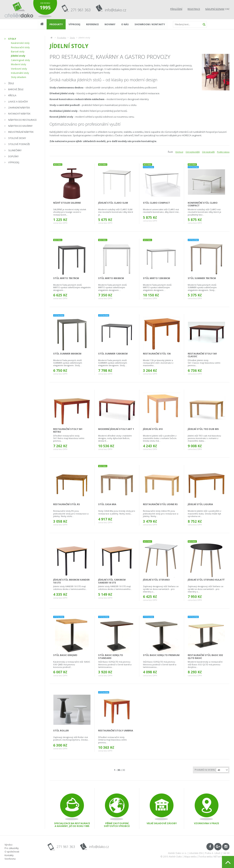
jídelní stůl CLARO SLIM (113, 203)
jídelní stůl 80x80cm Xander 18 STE (71, 581)
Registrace (194, 9)
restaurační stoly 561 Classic (202, 355)
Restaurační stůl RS (67, 504)
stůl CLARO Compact (156, 203)
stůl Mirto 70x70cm (66, 278)
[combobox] (222, 770)
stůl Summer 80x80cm (67, 354)
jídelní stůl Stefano (156, 580)
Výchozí (179, 152)
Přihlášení (176, 9)
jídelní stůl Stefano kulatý (206, 580)
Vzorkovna (10, 859)
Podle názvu (223, 152)
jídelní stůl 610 (153, 429)
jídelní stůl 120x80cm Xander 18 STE (112, 581)
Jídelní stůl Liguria (200, 504)
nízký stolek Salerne (67, 203)
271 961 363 (81, 10)
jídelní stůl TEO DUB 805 (203, 429)
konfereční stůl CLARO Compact (203, 204)
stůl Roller (61, 730)
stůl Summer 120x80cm (113, 354)
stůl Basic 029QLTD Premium (161, 655)
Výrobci (9, 845)
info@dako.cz (116, 10)
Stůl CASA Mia (107, 504)
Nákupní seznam (215, 9)
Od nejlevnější (193, 152)
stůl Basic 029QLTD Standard (111, 656)
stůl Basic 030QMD (65, 655)
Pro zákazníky (12, 848)
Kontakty (9, 855)
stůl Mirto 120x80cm (156, 278)
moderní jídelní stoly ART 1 (116, 429)
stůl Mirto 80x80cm (111, 278)
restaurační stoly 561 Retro (68, 430)
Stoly (72, 38)
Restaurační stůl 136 (157, 354)
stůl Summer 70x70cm (202, 278)
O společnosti (12, 852)
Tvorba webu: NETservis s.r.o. (214, 857)
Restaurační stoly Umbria (116, 730)
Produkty (62, 38)
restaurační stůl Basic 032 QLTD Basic (205, 656)
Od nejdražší (208, 152)
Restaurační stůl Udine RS (160, 504)
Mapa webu (190, 857)
